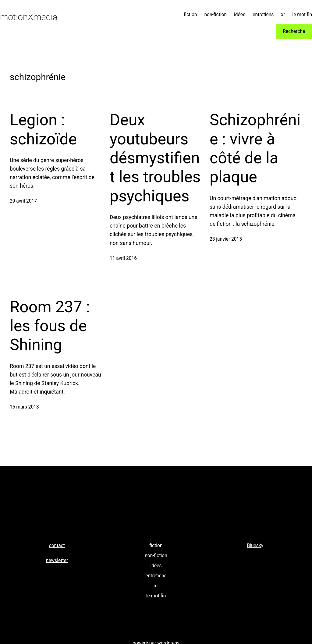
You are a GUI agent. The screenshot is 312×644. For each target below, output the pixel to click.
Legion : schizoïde (43, 129)
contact (57, 546)
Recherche (294, 31)
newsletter (57, 561)
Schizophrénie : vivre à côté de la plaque (255, 148)
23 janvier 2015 (226, 239)
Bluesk (254, 546)
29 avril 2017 (23, 201)
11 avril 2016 (123, 258)
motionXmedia (29, 17)
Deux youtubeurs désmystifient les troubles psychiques (155, 158)
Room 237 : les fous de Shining (50, 326)
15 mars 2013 (24, 407)
